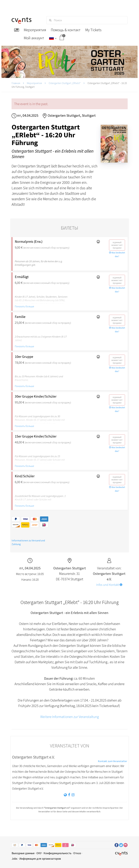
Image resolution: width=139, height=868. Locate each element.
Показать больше (24, 306)
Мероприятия (34, 83)
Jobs (14, 859)
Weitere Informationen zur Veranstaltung (69, 717)
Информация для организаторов (40, 859)
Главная (16, 83)
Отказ (77, 853)
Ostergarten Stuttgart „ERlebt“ (65, 83)
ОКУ (39, 853)
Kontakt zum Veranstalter (113, 761)
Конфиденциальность (57, 853)
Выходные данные (23, 853)
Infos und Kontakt (109, 585)
